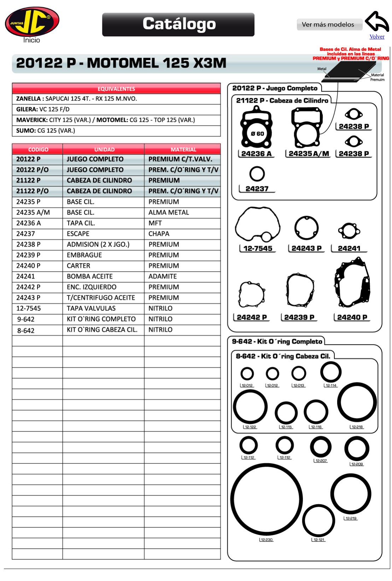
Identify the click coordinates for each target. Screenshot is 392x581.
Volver (377, 34)
